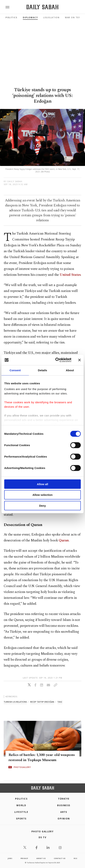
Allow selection (42, 495)
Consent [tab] (15, 370)
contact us (60, 858)
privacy (24, 858)
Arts (64, 812)
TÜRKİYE (64, 799)
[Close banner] (79, 360)
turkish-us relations (15, 702)
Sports (21, 819)
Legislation (51, 17)
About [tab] (70, 370)
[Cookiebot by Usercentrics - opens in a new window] (55, 360)
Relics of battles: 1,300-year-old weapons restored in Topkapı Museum (42, 757)
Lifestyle (21, 812)
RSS (75, 858)
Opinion (64, 819)
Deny (43, 505)
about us (41, 858)
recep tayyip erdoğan (42, 702)
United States (70, 275)
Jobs (10, 858)
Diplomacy (30, 17)
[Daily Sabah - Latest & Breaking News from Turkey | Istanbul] (42, 7)
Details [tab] (42, 370)
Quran (64, 540)
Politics (11, 17)
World (21, 805)
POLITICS (21, 799)
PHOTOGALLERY (22, 767)
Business (64, 805)
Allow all (43, 484)
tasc (60, 702)
